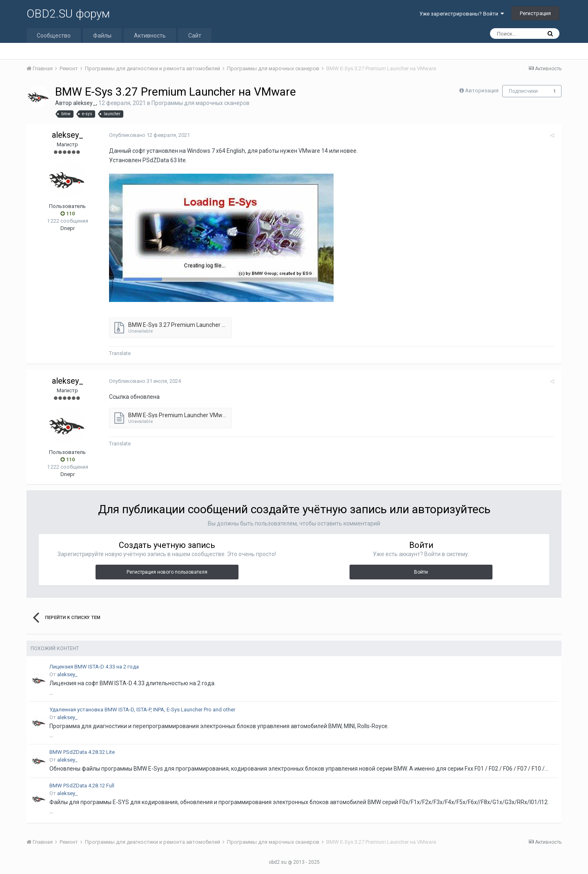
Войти (421, 572)
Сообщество (54, 36)
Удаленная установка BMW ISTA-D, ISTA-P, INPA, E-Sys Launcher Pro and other (142, 710)
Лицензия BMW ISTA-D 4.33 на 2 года (94, 667)
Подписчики (523, 91)
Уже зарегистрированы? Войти (462, 14)
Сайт (195, 36)
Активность (150, 36)
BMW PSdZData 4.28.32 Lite (82, 752)
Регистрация (535, 13)
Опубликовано (149, 135)
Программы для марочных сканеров (200, 103)
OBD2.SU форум (68, 14)
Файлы (102, 36)
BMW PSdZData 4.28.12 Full (82, 786)
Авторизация (482, 91)
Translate (119, 353)
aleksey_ (85, 103)
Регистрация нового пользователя (167, 572)
